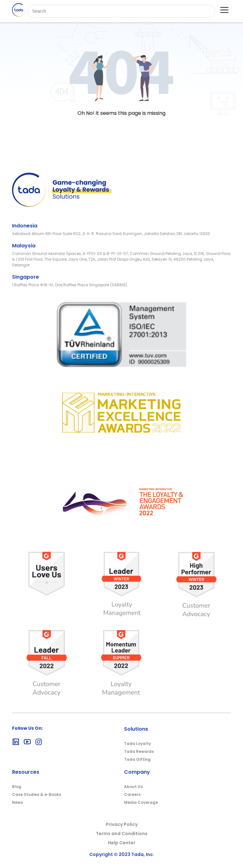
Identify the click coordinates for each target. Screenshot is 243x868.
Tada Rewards (139, 751)
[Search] (121, 11)
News (17, 802)
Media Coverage (141, 802)
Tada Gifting (137, 759)
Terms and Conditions (122, 834)
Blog (17, 787)
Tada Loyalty (137, 744)
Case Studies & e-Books (37, 794)
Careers (132, 794)
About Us (133, 787)
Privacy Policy (122, 824)
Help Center (122, 843)
